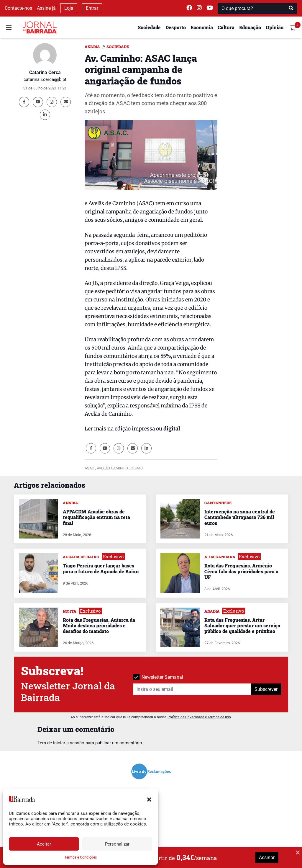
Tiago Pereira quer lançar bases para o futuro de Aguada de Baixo (101, 568)
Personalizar (117, 844)
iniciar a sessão (69, 743)
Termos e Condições (81, 857)
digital (171, 429)
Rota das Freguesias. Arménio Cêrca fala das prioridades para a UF (241, 571)
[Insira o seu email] (192, 689)
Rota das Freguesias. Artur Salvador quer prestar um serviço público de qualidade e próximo (242, 625)
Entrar (92, 8)
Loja (69, 8)
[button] (149, 799)
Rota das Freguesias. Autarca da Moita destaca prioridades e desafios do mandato (99, 625)
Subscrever (266, 689)
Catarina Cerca (45, 72)
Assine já (46, 8)
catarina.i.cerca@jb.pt (45, 79)
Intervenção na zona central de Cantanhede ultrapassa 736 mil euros (240, 517)
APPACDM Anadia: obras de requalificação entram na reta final (96, 517)
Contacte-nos (18, 8)
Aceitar (44, 844)
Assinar (267, 858)
